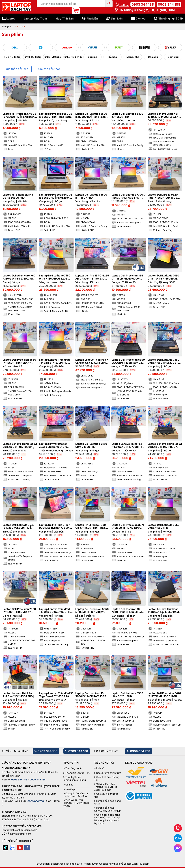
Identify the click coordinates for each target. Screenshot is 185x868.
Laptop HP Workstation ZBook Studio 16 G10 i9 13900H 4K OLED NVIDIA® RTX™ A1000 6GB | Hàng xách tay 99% (55, 445)
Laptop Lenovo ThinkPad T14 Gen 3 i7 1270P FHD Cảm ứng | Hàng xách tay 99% (54, 361)
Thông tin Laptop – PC (78, 773)
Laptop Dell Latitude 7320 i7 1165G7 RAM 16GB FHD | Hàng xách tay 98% (129, 196)
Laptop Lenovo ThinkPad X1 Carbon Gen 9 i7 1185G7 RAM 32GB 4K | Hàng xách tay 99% (165, 445)
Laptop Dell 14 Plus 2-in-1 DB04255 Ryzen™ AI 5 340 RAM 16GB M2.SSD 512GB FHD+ (55, 527)
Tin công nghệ (73, 768)
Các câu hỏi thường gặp (106, 795)
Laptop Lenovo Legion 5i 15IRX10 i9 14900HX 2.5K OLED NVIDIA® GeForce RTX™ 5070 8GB (163, 115)
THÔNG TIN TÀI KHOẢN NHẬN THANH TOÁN (76, 803)
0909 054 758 (139, 751)
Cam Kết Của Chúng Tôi (107, 779)
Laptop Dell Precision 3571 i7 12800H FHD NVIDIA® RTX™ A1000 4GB (128, 527)
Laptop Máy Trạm (35, 19)
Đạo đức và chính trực (109, 773)
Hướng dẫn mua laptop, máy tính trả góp (107, 809)
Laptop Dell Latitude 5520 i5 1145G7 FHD (91, 196)
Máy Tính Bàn (64, 19)
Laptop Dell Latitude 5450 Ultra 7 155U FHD (91, 445)
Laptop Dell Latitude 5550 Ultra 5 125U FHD (127, 695)
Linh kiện (117, 19)
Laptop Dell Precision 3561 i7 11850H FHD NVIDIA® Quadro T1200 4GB (128, 277)
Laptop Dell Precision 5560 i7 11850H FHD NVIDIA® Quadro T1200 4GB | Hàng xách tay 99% (19, 361)
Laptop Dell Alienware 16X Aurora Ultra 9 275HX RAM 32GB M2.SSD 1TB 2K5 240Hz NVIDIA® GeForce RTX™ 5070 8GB (19, 277)
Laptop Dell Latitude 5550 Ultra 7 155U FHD (164, 526)
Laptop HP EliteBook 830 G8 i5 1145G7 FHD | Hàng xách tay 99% (91, 527)
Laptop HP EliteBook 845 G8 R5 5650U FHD (18, 196)
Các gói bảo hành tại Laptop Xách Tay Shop (76, 795)
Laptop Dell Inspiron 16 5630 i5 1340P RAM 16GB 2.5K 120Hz (91, 695)
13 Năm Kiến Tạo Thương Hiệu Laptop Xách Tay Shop (106, 787)
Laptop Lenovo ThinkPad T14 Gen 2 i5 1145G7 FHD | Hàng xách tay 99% (18, 695)
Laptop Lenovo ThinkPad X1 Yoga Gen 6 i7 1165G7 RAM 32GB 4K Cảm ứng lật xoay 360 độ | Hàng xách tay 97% (56, 695)
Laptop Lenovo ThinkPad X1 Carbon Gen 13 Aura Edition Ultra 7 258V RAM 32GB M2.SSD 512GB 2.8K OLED (92, 361)
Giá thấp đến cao (17, 69)
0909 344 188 (169, 4)
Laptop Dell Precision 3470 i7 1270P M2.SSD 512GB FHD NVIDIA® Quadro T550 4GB (164, 695)
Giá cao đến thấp (49, 69)
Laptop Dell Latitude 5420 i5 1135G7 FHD (127, 115)
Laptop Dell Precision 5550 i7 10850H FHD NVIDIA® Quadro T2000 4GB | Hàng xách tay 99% (92, 611)
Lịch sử (100, 768)
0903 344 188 (143, 4)
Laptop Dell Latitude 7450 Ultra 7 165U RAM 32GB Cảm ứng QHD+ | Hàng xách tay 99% (56, 277)
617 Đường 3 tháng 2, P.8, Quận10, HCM (145, 10)
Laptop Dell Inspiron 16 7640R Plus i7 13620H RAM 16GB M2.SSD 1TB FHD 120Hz (128, 611)
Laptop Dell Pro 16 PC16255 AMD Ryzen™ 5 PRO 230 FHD (92, 277)
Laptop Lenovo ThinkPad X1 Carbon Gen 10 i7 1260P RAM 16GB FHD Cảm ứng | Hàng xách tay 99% (20, 445)
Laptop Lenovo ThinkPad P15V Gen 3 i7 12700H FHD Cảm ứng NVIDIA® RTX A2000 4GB (127, 445)
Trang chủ (7, 26)
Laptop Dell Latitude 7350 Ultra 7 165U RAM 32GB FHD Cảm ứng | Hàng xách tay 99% (165, 361)
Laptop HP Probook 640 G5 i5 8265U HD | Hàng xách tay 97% (56, 196)
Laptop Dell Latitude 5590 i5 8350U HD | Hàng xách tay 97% (91, 115)
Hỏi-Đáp (70, 789)
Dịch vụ (140, 19)
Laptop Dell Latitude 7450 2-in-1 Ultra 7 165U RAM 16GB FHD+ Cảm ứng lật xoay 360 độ (163, 277)
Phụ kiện (92, 19)
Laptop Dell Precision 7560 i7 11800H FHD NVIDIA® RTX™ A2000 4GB (19, 611)
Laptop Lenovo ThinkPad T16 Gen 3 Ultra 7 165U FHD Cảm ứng (55, 611)
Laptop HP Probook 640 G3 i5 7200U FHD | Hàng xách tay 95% (19, 115)
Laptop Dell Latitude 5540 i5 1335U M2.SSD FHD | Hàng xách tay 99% (19, 527)
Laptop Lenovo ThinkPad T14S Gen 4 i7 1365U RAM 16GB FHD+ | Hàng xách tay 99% (164, 611)
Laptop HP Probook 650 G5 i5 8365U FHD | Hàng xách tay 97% (56, 115)
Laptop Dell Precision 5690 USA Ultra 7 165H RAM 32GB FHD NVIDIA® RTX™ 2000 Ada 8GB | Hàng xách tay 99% (129, 361)
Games (69, 785)
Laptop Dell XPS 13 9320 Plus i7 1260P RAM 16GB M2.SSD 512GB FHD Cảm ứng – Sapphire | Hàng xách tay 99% (164, 196)
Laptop (11, 19)
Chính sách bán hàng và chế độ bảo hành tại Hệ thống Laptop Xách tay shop (107, 819)
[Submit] (109, 4)
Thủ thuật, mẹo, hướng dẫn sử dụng (75, 779)
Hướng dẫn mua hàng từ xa (107, 802)
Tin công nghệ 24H (171, 19)
